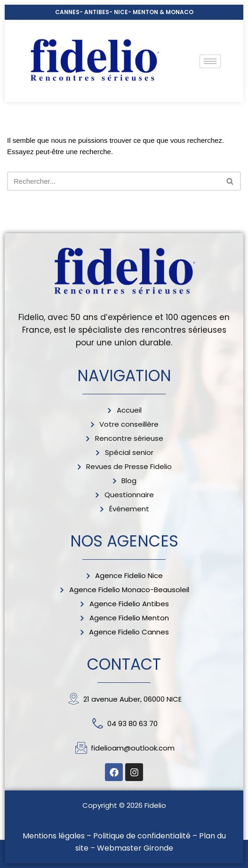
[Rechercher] (113, 181)
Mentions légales (54, 836)
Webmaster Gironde (135, 848)
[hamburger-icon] (210, 61)
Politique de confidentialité (142, 836)
